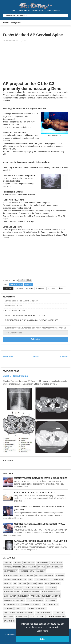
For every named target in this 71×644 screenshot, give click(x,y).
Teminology (20, 609)
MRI (15, 583)
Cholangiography (55, 567)
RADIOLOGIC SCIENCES (30, 592)
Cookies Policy (54, 11)
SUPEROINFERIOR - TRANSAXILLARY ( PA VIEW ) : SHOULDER (32, 320)
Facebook (20, 288)
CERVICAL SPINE (16, 284)
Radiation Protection (51, 592)
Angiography (29, 563)
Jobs (30, 579)
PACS (47, 583)
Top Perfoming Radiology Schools (19, 613)
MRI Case (22, 583)
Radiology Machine (35, 600)
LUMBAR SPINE (58, 579)
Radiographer (10, 596)
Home (13, 11)
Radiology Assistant (51, 596)
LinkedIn (53, 288)
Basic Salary (56, 563)
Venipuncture (22, 617)
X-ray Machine (10, 621)
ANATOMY (17, 563)
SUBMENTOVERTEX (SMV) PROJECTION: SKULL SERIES (41, 478)
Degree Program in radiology (32, 571)
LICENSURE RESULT (42, 579)
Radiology (35, 596)
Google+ (41, 288)
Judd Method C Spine (13, 306)
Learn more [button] (42, 631)
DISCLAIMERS (24, 11)
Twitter (31, 288)
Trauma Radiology (44, 613)
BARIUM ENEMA (43, 563)
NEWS (40, 583)
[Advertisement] (23, 63)
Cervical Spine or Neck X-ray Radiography (22, 301)
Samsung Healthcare (31, 604)
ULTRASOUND (59, 613)
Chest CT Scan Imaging (15, 376)
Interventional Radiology (15, 579)
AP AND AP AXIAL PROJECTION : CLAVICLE (35, 492)
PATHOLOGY (56, 583)
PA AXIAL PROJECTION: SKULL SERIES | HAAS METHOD (41, 541)
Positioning (51, 588)
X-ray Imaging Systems (56, 617)
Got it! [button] (42, 639)
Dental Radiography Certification (18, 575)
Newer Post (8, 356)
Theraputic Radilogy (37, 609)
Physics (18, 588)
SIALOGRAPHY (51, 600)
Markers (32, 583)
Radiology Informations (14, 600)
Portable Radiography (34, 588)
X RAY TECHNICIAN (37, 617)
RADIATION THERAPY (11, 592)
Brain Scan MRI (30, 567)
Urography (8, 617)
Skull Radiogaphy (51, 604)
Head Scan (60, 575)
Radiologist (23, 596)
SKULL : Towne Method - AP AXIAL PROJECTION (25, 315)
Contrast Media (10, 571)
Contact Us (38, 11)
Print (63, 288)
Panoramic (8, 588)
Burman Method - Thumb (15, 310)
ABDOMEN (7, 563)
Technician (8, 609)
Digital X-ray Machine (44, 575)
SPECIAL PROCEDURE (12, 604)
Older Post (64, 356)
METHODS (28, 284)
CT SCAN (41, 567)
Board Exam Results (12, 567)
